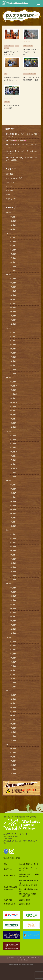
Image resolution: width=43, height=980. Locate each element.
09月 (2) (13, 262)
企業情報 (11, 958)
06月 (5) (13, 555)
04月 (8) (13, 654)
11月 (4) (13, 320)
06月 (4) (13, 501)
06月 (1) (13, 716)
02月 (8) (13, 489)
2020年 (8, 481)
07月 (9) (13, 460)
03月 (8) (13, 390)
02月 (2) (13, 242)
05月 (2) (13, 551)
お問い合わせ (24, 960)
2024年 (8, 275)
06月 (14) (14, 456)
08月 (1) (13, 617)
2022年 (8, 378)
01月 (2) (13, 279)
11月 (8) (13, 423)
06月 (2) (13, 299)
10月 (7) (13, 625)
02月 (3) (13, 221)
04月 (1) (13, 229)
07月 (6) (13, 505)
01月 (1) (13, 217)
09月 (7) (13, 674)
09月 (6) (13, 415)
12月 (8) (13, 740)
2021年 (8, 431)
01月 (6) (13, 485)
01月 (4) (13, 435)
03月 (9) (13, 287)
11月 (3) (13, 266)
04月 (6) (13, 707)
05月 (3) (13, 254)
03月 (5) (13, 444)
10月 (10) (14, 468)
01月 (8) (13, 588)
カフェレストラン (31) (14, 178)
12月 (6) (13, 526)
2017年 (8, 637)
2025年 (8, 233)
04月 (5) (13, 291)
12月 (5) (13, 373)
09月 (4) (13, 514)
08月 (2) (13, 308)
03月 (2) (13, 225)
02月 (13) (14, 386)
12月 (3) (13, 324)
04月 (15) (14, 394)
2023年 (8, 328)
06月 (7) (13, 353)
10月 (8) (13, 571)
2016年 (8, 691)
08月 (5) (13, 509)
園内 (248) (10, 191)
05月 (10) (14, 452)
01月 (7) (13, 695)
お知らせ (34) (11, 199)
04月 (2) (13, 345)
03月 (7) (13, 493)
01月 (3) (13, 382)
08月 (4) (13, 563)
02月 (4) (13, 645)
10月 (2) (13, 316)
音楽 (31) (9, 186)
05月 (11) (14, 398)
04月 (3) (13, 250)
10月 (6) (13, 419)
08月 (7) (13, 411)
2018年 (8, 584)
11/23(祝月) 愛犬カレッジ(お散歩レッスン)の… (31, 52)
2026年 (8, 213)
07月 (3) (13, 357)
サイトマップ (21, 958)
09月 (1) (13, 365)
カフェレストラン (9, 46)
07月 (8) (13, 406)
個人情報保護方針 (33, 958)
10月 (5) (13, 518)
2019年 (8, 530)
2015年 (8, 744)
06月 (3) (13, 608)
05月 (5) (13, 295)
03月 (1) (13, 246)
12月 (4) (13, 773)
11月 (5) (13, 522)
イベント (30, 46)
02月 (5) (13, 538)
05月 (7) (13, 349)
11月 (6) (13, 369)
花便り (8, 195)
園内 (8, 48)
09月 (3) (13, 621)
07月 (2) (13, 303)
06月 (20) (14, 402)
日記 (6, 74)
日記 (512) (10, 174)
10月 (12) (14, 678)
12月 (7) (13, 687)
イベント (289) (11, 182)
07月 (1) (13, 258)
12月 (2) (13, 270)
